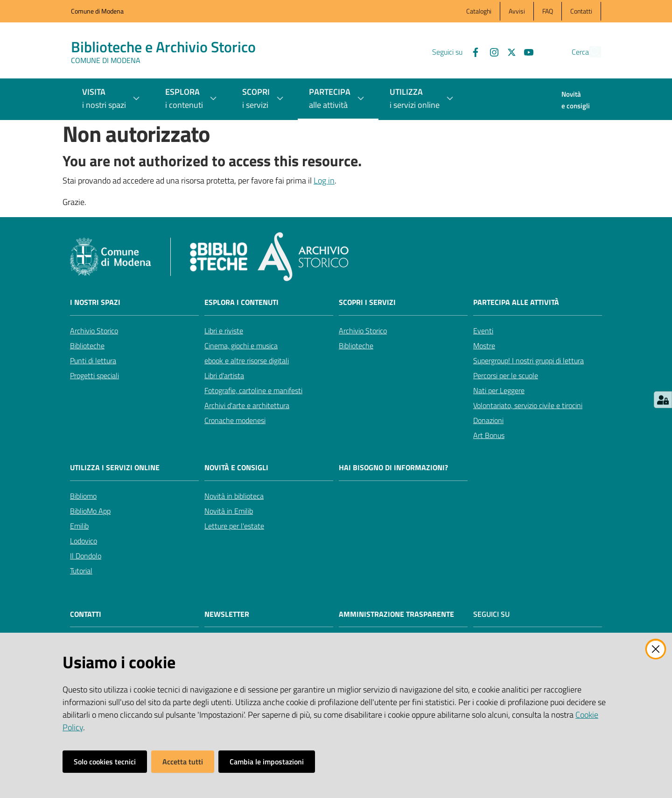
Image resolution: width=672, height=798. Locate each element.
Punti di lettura (93, 360)
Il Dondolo (86, 556)
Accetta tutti (183, 762)
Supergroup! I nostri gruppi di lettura (528, 360)
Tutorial (81, 571)
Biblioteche (87, 346)
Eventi (483, 331)
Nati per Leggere (499, 390)
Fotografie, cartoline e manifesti (253, 390)
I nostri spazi (95, 302)
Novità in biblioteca (234, 496)
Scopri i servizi (367, 302)
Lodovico (84, 541)
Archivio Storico (94, 331)
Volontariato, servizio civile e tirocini (528, 405)
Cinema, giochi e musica (241, 346)
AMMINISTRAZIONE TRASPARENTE (396, 614)
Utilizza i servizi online (115, 468)
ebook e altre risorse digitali (247, 360)
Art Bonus (489, 435)
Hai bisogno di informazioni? (393, 468)
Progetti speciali (94, 375)
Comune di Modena (97, 11)
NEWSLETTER (227, 614)
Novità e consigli (236, 468)
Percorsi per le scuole (506, 375)
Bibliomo (83, 496)
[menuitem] (576, 101)
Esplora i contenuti (241, 302)
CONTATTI (86, 614)
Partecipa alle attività (516, 302)
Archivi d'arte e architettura (247, 405)
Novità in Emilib (229, 511)
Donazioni (488, 420)
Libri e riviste (224, 331)
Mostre (484, 346)
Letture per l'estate (234, 526)
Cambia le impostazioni (267, 762)
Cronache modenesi (235, 420)
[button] (590, 52)
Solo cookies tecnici (105, 762)
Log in (324, 180)
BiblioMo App (90, 511)
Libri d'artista (224, 375)
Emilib (79, 526)
